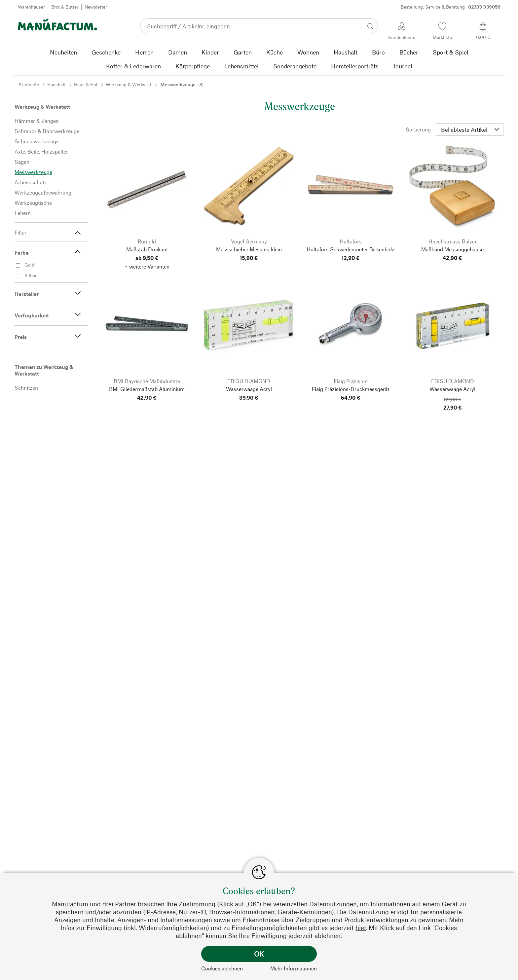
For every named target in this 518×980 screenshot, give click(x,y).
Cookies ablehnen (222, 968)
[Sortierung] (470, 129)
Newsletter (96, 7)
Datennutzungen (333, 904)
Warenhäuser (31, 7)
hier (361, 928)
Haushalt (56, 84)
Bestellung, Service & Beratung (451, 7)
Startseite (29, 84)
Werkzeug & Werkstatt (129, 84)
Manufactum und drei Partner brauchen (108, 904)
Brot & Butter (65, 7)
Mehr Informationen (294, 968)
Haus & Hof (86, 84)
